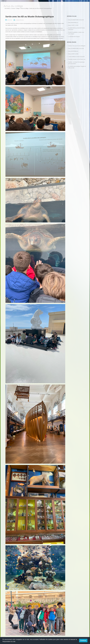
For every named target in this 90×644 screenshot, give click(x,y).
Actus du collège (24, 8)
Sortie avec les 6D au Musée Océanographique (30, 16)
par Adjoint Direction (19, 20)
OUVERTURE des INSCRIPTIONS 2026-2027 (76, 29)
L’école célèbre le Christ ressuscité (76, 57)
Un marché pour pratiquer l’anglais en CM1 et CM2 (77, 67)
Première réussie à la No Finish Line (77, 59)
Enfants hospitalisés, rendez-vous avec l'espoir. (76, 33)
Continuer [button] (83, 641)
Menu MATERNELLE (73, 23)
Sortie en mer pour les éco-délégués (77, 46)
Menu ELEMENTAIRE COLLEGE (76, 20)
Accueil (13, 8)
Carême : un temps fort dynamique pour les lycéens (76, 63)
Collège (18, 8)
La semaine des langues (74, 37)
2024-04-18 (9, 20)
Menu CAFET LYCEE (73, 25)
